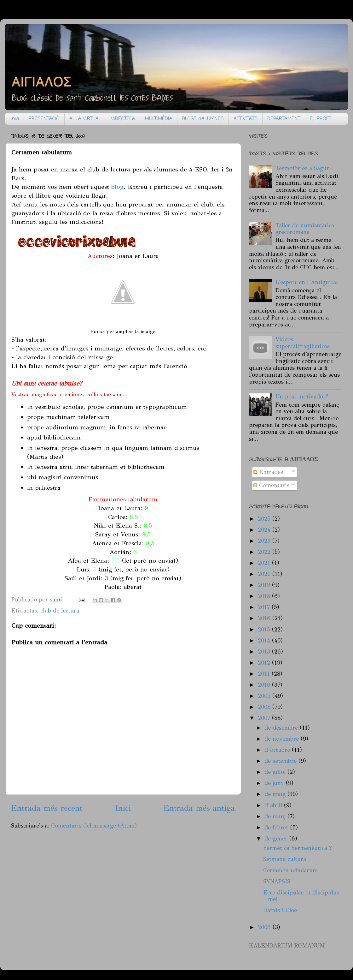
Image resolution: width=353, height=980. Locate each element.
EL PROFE (321, 119)
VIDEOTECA (123, 119)
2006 (265, 927)
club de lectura (60, 611)
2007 (265, 718)
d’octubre (278, 750)
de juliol (276, 772)
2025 (265, 519)
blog (117, 187)
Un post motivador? (302, 397)
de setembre (281, 761)
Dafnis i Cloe (280, 910)
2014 (265, 641)
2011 (265, 674)
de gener (277, 839)
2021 (265, 563)
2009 (265, 696)
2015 (265, 630)
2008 (265, 707)
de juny (275, 783)
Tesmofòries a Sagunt (304, 168)
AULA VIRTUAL (85, 119)
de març (276, 816)
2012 (265, 663)
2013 (265, 652)
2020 (265, 574)
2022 (265, 552)
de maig (276, 794)
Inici (15, 119)
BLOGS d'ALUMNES (203, 119)
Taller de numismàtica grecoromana (305, 229)
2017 (265, 607)
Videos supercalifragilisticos (303, 343)
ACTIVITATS (246, 119)
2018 (265, 596)
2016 (265, 618)
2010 (265, 685)
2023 (265, 541)
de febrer (277, 828)
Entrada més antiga (199, 808)
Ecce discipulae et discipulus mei (301, 896)
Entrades (268, 472)
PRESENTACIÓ (44, 119)
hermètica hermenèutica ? (297, 848)
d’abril (274, 805)
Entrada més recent (47, 808)
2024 (265, 530)
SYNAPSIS (277, 881)
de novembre (283, 739)
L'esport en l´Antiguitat (307, 282)
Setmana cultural (285, 859)
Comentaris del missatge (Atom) (94, 826)
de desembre (282, 728)
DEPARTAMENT (284, 119)
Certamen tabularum (290, 870)
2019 (265, 585)
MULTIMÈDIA (159, 119)
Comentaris (271, 485)
